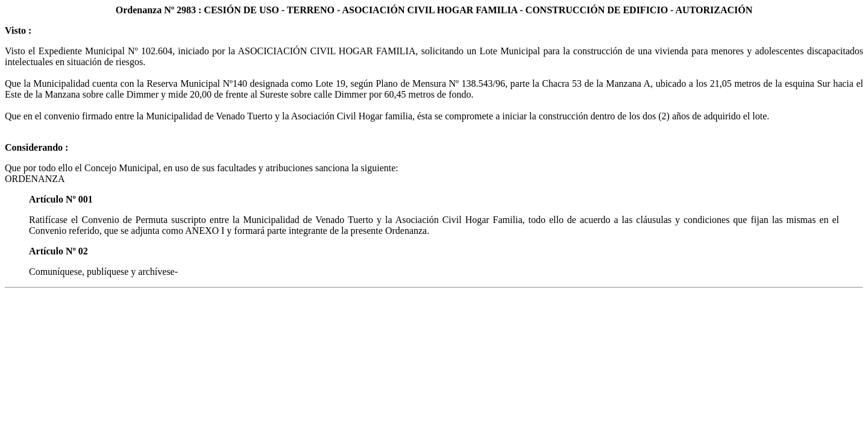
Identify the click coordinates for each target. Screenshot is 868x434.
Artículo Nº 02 (58, 251)
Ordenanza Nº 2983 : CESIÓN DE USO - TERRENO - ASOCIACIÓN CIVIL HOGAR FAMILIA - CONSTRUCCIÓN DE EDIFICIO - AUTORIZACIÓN (434, 10)
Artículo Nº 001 (61, 199)
